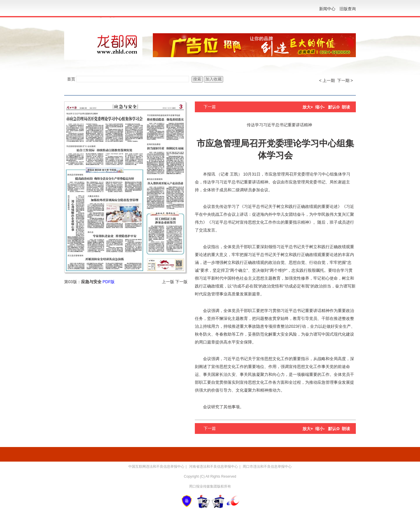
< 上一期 (327, 80)
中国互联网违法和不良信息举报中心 (156, 467)
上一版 (168, 282)
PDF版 (108, 282)
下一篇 (210, 107)
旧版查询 (348, 9)
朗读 (346, 107)
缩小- (320, 107)
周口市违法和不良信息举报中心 (267, 467)
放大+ (308, 107)
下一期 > (345, 80)
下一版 (181, 282)
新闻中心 (327, 9)
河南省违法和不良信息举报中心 (213, 467)
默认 (334, 107)
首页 (71, 79)
